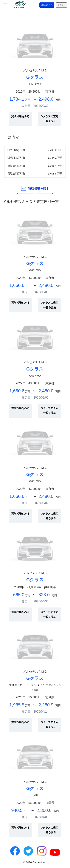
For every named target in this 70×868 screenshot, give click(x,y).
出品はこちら (47, 5)
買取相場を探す (35, 188)
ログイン (61, 5)
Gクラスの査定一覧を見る (50, 119)
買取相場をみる (20, 116)
